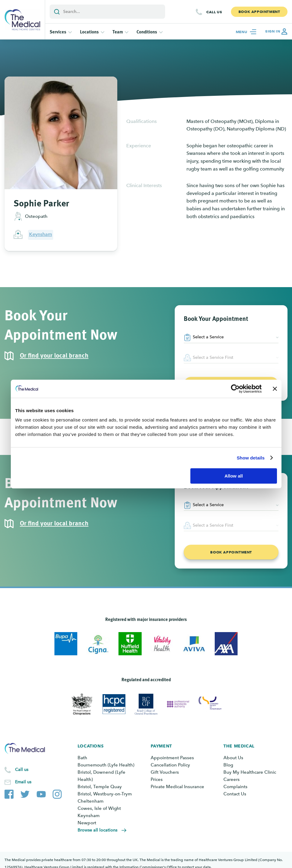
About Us (233, 758)
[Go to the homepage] (22, 20)
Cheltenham (91, 801)
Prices (157, 779)
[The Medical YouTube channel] (41, 787)
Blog (228, 765)
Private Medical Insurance (177, 787)
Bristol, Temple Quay (100, 787)
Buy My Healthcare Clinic (250, 772)
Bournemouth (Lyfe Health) (106, 765)
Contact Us (235, 794)
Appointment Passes (172, 758)
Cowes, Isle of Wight (99, 808)
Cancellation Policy (170, 765)
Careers (232, 779)
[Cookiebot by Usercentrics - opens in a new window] (235, 389)
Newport (87, 823)
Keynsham (41, 234)
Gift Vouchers (165, 772)
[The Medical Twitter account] (25, 787)
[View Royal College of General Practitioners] (146, 704)
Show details (251, 458)
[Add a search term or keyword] (107, 12)
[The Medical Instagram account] (57, 787)
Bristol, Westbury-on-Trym (105, 794)
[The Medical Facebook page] (9, 787)
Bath (82, 758)
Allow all (234, 476)
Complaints (235, 787)
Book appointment (231, 552)
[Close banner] (275, 389)
